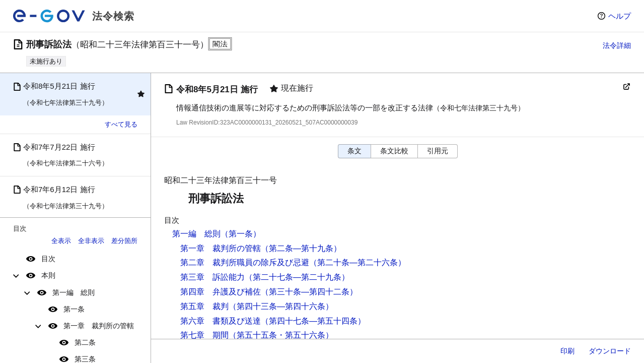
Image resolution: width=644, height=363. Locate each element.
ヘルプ (620, 16)
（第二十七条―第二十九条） (297, 277)
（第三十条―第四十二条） (309, 292)
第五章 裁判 (204, 306)
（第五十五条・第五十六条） (281, 335)
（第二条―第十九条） (301, 248)
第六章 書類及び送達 (221, 321)
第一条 (74, 309)
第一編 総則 (74, 292)
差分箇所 (124, 241)
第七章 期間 (204, 335)
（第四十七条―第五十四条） (313, 321)
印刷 (567, 351)
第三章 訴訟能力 (212, 277)
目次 (48, 259)
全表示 (61, 241)
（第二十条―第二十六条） (357, 262)
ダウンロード (610, 351)
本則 (48, 275)
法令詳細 (617, 45)
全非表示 (91, 241)
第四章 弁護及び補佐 (221, 292)
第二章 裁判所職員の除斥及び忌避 (245, 262)
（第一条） (241, 234)
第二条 (85, 342)
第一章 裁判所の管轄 (99, 326)
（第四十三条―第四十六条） (281, 306)
